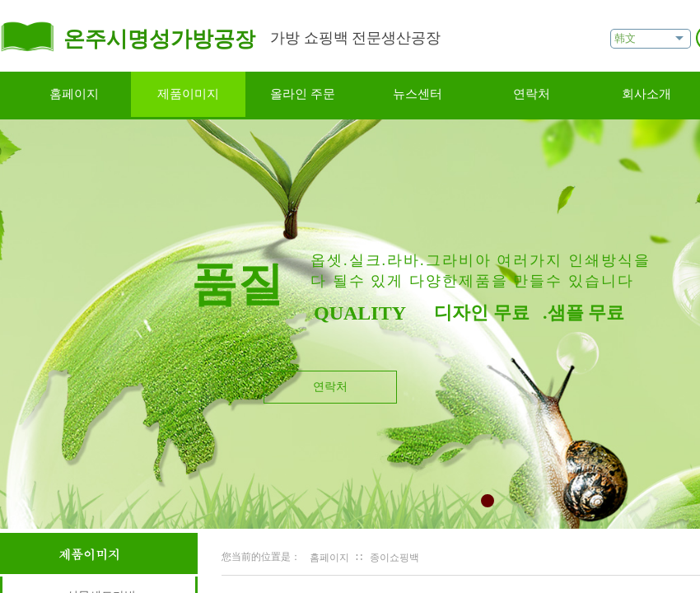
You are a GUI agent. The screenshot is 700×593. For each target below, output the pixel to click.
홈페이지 (74, 94)
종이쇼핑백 (394, 558)
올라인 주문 (303, 94)
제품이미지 (188, 94)
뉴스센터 (418, 94)
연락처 (532, 94)
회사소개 (646, 94)
